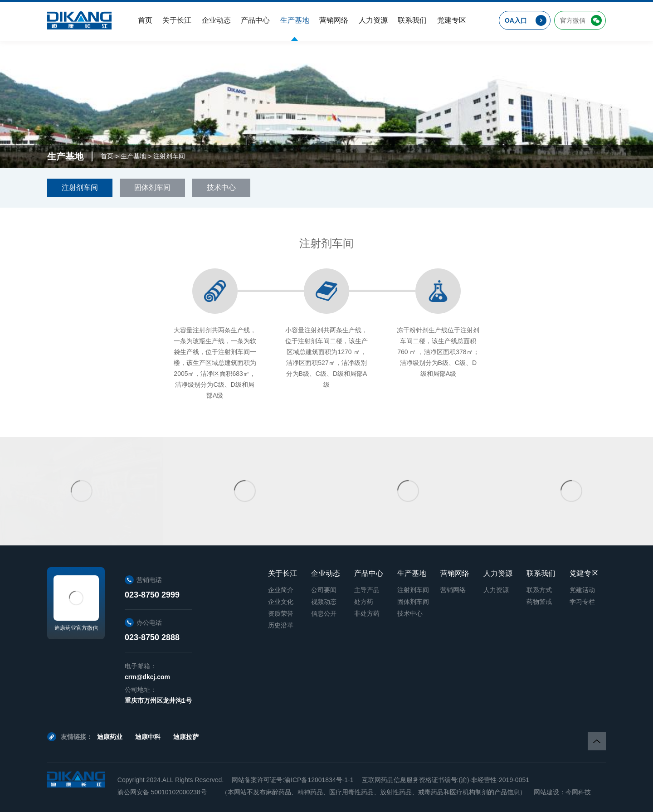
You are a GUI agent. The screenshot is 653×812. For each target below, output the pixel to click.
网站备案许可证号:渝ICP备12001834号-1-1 (292, 780)
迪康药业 (110, 737)
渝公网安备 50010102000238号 (162, 792)
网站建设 (546, 792)
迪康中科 (148, 737)
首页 (107, 156)
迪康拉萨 (186, 737)
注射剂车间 (169, 156)
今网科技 (578, 792)
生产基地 (133, 156)
